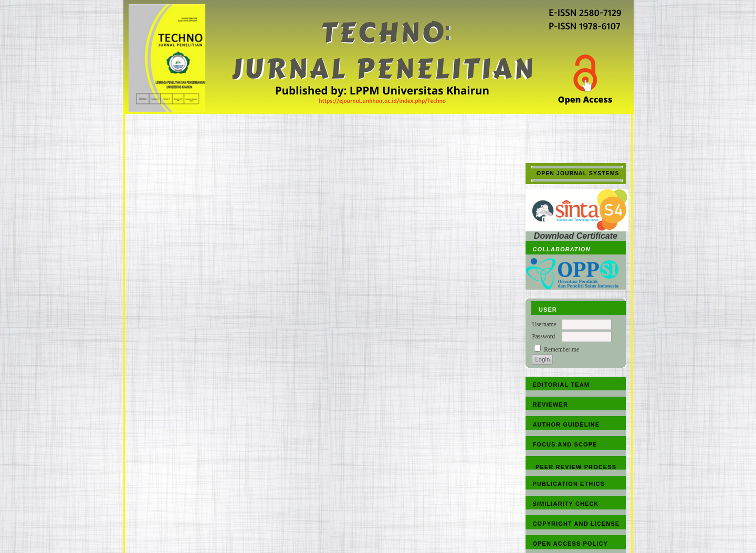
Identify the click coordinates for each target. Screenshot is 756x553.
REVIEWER (550, 405)
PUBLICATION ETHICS (569, 484)
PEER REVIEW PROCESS (576, 467)
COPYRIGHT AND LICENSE (576, 524)
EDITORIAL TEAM (561, 385)
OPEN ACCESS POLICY (570, 544)
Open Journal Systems (578, 173)
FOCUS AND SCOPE (565, 444)
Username (544, 324)
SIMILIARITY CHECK (566, 504)
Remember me (561, 349)
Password (543, 336)
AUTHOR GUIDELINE (566, 424)
